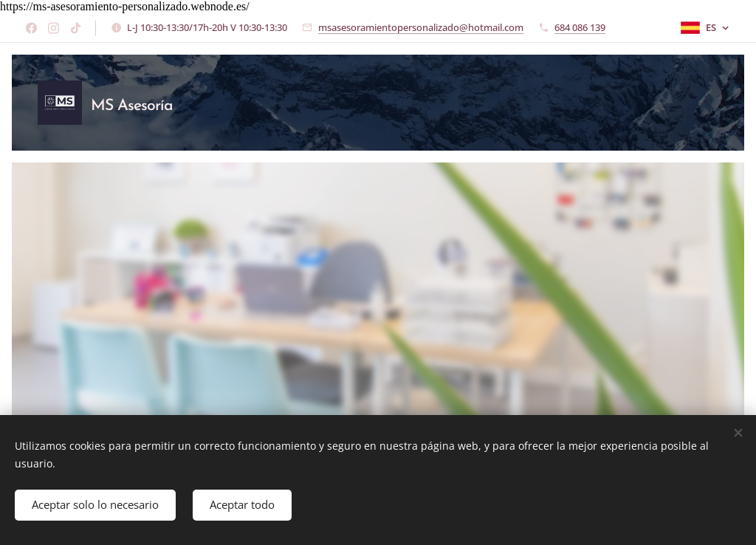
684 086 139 (580, 27)
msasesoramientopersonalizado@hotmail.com (421, 27)
